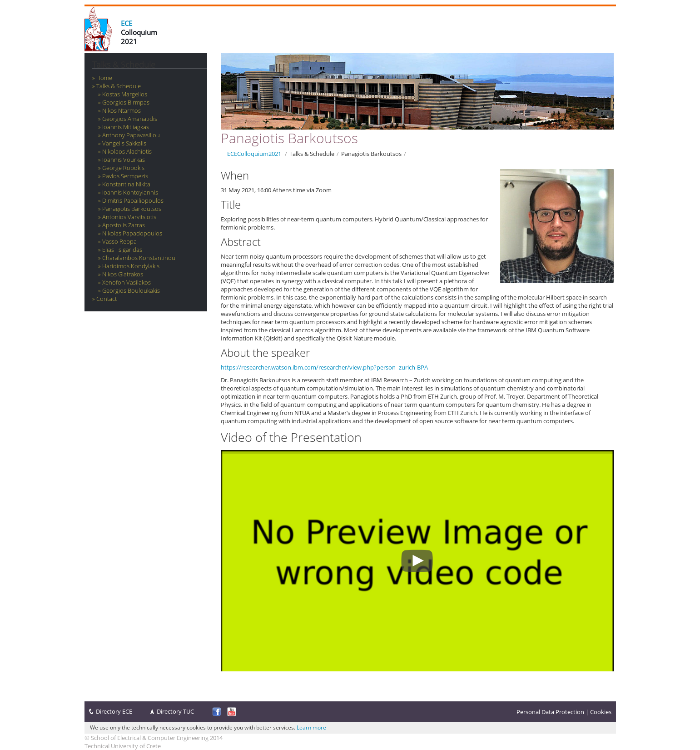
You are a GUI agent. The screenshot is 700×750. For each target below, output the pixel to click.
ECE (127, 23)
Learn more (311, 727)
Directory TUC (175, 711)
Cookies (601, 712)
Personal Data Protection (550, 712)
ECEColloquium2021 (254, 154)
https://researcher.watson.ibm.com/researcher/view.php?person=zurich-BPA (324, 367)
